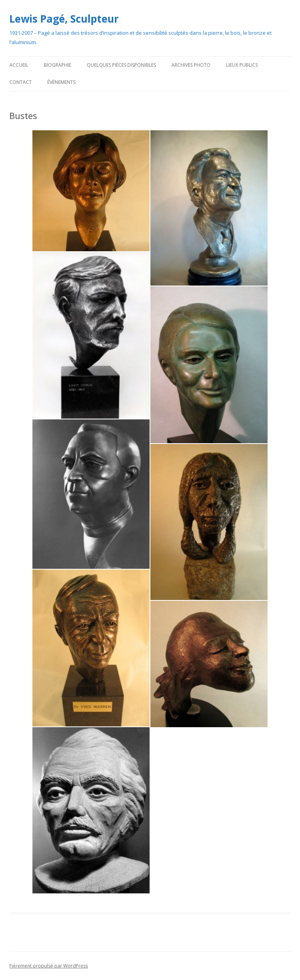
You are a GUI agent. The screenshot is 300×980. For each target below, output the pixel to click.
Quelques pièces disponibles (121, 65)
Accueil (19, 65)
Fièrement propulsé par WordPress (49, 966)
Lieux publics (242, 65)
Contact (21, 82)
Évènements (61, 82)
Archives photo (191, 65)
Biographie (57, 65)
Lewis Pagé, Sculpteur (64, 19)
